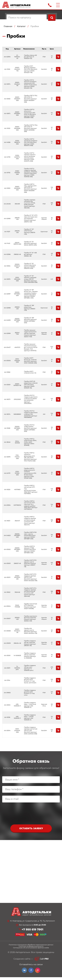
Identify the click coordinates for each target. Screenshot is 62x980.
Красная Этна (44, 705)
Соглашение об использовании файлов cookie (31, 948)
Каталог (21, 26)
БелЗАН (44, 69)
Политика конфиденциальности (31, 946)
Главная (8, 26)
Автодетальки (23, 952)
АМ (44, 399)
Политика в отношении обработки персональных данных (31, 945)
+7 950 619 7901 (33, 930)
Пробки (35, 26)
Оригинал (44, 232)
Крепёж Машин (44, 219)
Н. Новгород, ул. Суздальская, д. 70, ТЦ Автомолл (32, 921)
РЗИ (44, 57)
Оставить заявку (31, 829)
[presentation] (31, 814)
